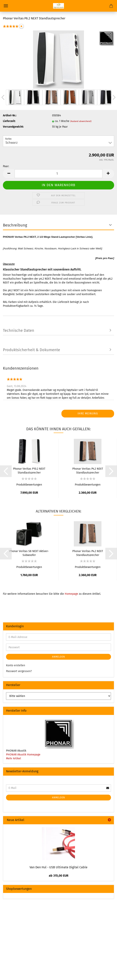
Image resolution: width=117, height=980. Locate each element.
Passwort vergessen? (19, 671)
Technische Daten (19, 330)
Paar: (6, 166)
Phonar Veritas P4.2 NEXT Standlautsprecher (88, 470)
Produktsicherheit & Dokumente (31, 350)
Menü (6, 6)
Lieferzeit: (9, 121)
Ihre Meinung (88, 414)
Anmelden (58, 657)
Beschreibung (15, 225)
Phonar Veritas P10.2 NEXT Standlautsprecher (29, 470)
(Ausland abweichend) (81, 121)
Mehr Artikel (14, 758)
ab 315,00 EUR (59, 876)
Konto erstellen (16, 665)
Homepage (71, 594)
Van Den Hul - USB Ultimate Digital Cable (58, 867)
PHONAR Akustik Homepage (23, 755)
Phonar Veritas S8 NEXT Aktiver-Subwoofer (29, 553)
